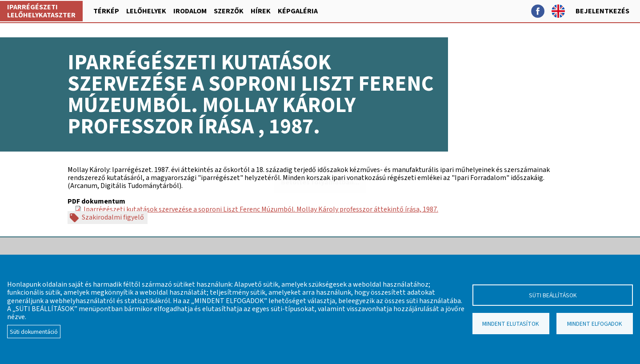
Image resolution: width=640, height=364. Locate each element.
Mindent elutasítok (511, 324)
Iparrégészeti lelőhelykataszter (41, 11)
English (558, 11)
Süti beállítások (553, 295)
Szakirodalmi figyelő (113, 218)
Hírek (261, 11)
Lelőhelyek (146, 11)
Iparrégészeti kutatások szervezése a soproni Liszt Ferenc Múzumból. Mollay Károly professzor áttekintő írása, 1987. (261, 209)
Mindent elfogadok (595, 324)
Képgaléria (298, 11)
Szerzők (229, 11)
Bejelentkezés (602, 11)
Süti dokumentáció (34, 332)
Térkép (106, 11)
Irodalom (190, 11)
